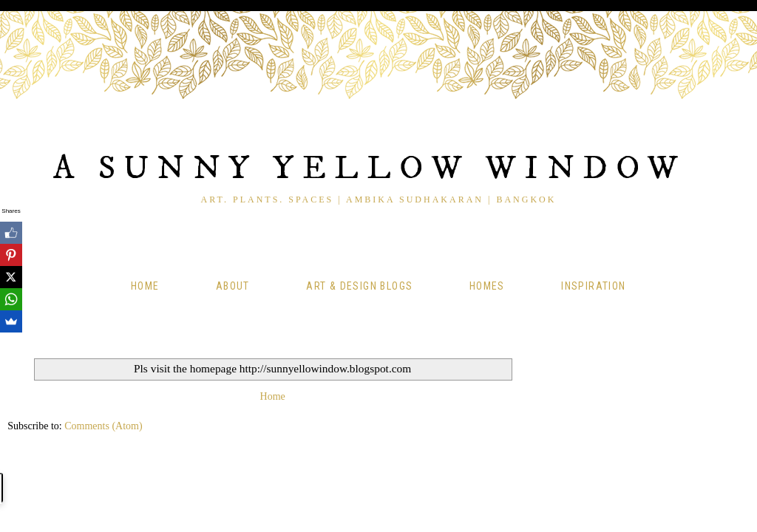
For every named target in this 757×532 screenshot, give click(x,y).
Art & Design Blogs (359, 286)
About (233, 286)
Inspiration (593, 286)
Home (145, 286)
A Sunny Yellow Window (369, 168)
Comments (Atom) (103, 426)
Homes (487, 286)
